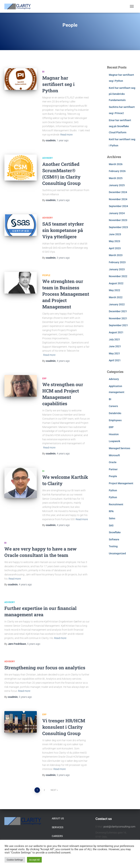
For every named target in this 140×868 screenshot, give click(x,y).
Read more (66, 135)
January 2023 (117, 269)
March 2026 (116, 164)
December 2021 (118, 311)
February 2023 (117, 262)
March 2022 (116, 297)
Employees (115, 420)
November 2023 (118, 220)
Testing (113, 546)
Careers (113, 406)
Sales (112, 518)
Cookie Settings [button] (15, 860)
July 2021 (114, 339)
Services (58, 827)
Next (54, 790)
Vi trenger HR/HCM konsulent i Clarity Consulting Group (64, 727)
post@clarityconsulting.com (119, 827)
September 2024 (118, 206)
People (46, 275)
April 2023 (115, 248)
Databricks (115, 413)
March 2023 (116, 255)
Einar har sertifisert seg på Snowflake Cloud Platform (120, 126)
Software (114, 539)
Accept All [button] (34, 860)
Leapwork (114, 441)
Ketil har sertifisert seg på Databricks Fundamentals (122, 94)
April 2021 (115, 360)
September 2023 (118, 227)
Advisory (47, 158)
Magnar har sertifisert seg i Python (58, 84)
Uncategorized (117, 553)
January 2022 (117, 304)
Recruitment (116, 504)
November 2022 (118, 276)
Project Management (121, 483)
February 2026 (117, 171)
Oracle (113, 462)
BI (43, 72)
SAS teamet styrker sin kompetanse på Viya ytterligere (63, 230)
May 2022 (114, 290)
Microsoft (114, 455)
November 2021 (118, 318)
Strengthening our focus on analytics (45, 668)
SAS (111, 525)
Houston (114, 434)
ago (63, 140)
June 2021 (115, 346)
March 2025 (116, 178)
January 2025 (117, 185)
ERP (44, 379)
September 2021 (118, 325)
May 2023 (114, 241)
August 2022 (116, 283)
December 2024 (118, 192)
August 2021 (116, 332)
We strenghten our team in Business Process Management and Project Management (66, 294)
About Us (58, 818)
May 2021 (114, 353)
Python (113, 490)
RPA (111, 511)
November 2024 (118, 199)
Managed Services (119, 448)
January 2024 (117, 213)
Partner (113, 469)
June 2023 (115, 234)
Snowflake (115, 532)
